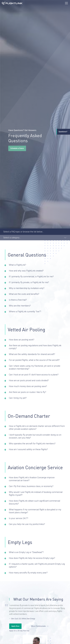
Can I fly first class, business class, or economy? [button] (31, 486)
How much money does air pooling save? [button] (28, 386)
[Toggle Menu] (66, 3)
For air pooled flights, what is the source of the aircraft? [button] (34, 360)
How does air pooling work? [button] (22, 340)
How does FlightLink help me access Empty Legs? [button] (32, 558)
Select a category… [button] (12, 238)
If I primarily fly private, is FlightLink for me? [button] (29, 282)
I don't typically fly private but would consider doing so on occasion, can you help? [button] (35, 436)
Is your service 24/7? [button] (19, 518)
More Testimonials (39, 626)
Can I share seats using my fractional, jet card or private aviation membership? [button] (35, 367)
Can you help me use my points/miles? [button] (27, 524)
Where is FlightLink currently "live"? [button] (25, 312)
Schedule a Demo (17, 148)
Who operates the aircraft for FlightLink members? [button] (32, 444)
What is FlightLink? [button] (17, 265)
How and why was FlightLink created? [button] (26, 271)
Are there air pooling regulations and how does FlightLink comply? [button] (35, 347)
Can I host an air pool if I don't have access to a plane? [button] (34, 375)
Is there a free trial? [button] (18, 300)
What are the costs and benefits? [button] (24, 294)
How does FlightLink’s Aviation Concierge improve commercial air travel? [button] (32, 479)
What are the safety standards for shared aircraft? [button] (32, 354)
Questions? (63, 132)
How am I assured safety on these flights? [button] (28, 449)
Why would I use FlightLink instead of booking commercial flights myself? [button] (36, 494)
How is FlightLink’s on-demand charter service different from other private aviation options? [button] (37, 428)
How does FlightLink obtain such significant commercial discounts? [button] (35, 502)
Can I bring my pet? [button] (18, 398)
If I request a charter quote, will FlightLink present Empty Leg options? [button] (37, 565)
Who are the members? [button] (20, 306)
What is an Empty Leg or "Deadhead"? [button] (26, 552)
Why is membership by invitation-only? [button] (27, 288)
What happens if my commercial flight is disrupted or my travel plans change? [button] (35, 511)
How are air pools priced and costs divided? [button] (29, 380)
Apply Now (15, 626)
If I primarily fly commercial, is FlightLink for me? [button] (31, 277)
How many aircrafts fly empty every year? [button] (28, 573)
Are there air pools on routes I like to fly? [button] (27, 392)
